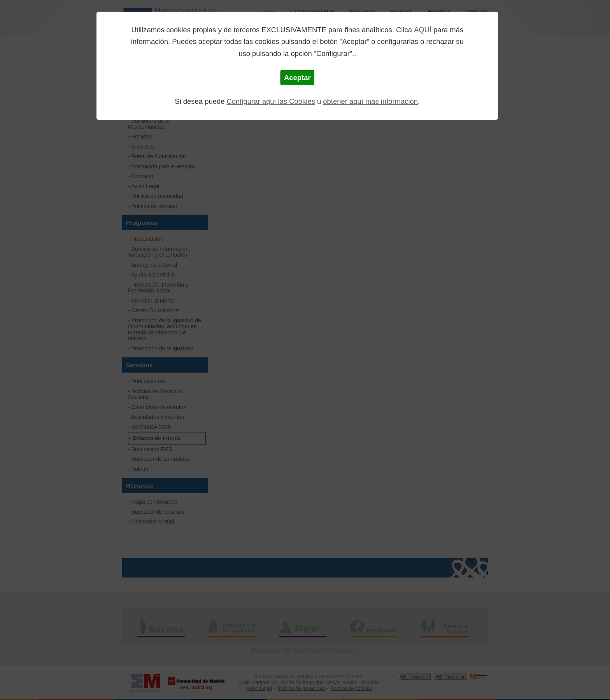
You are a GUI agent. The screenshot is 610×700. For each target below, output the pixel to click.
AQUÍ (423, 30)
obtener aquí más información (370, 101)
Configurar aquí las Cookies (271, 101)
